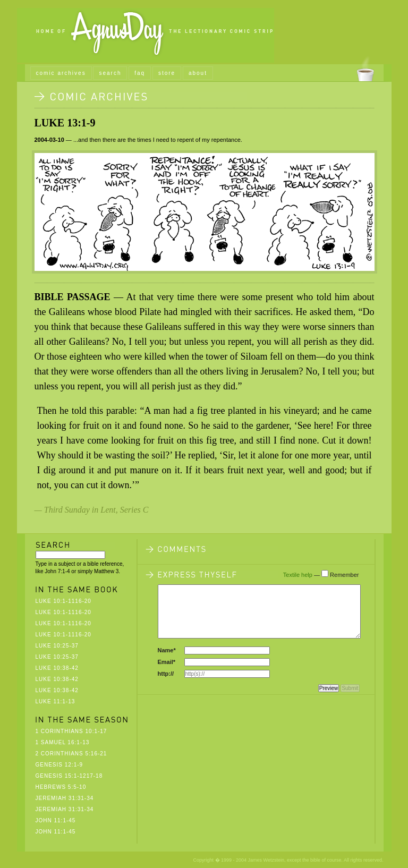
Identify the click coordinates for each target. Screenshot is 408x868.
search (110, 73)
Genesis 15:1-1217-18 (69, 776)
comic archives (61, 73)
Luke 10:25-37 (57, 646)
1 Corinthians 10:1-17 (71, 731)
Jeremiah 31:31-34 (65, 798)
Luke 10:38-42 (57, 668)
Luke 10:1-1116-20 (63, 601)
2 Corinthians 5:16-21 (71, 754)
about (198, 73)
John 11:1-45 (56, 820)
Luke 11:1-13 (56, 701)
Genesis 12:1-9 (59, 765)
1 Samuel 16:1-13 (63, 742)
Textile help (298, 575)
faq (140, 73)
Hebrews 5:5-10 (61, 787)
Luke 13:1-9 (65, 123)
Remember (344, 575)
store (167, 73)
